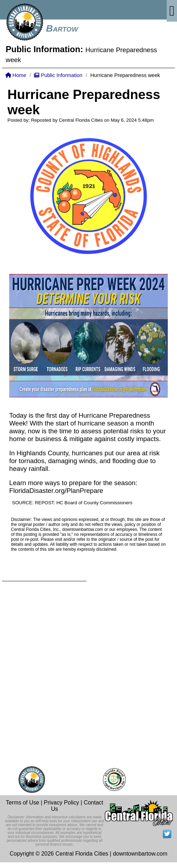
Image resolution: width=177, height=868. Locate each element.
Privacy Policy (62, 803)
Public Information (58, 75)
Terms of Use (22, 803)
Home (16, 75)
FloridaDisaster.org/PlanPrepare (56, 491)
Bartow (62, 28)
